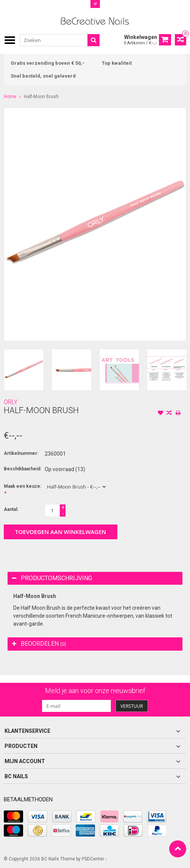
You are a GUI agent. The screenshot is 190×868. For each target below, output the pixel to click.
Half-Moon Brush (41, 97)
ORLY (11, 402)
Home (10, 97)
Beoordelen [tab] (39, 644)
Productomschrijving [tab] (52, 578)
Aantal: (11, 509)
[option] (24, 370)
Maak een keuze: (23, 490)
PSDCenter (93, 859)
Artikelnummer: (21, 453)
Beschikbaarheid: (23, 469)
